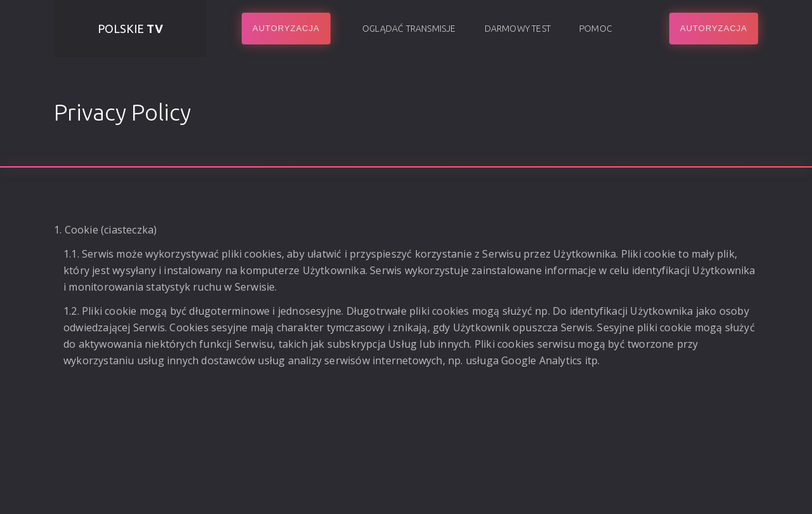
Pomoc (596, 29)
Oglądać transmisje (409, 29)
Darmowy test (518, 29)
